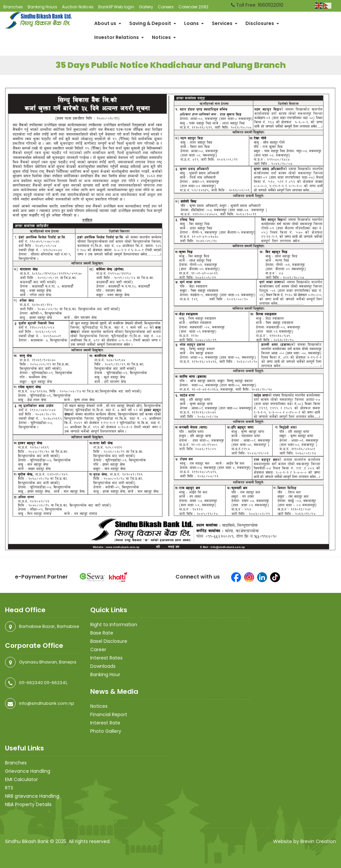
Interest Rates (106, 658)
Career (98, 650)
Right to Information (114, 625)
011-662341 (55, 683)
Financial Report (109, 714)
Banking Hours (42, 7)
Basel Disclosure (109, 641)
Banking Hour (105, 674)
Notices (164, 37)
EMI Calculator (21, 779)
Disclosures (262, 23)
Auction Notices (78, 7)
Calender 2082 (193, 7)
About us (108, 23)
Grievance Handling (28, 771)
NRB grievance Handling (32, 796)
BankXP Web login (116, 7)
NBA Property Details (28, 804)
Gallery (146, 7)
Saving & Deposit (153, 23)
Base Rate (102, 633)
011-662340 (31, 683)
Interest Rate (105, 723)
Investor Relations (119, 37)
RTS (9, 788)
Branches (13, 7)
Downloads (103, 666)
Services (225, 23)
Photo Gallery (106, 731)
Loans (194, 23)
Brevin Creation (318, 841)
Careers (166, 7)
